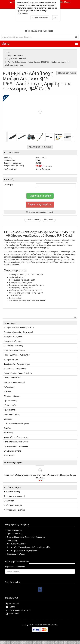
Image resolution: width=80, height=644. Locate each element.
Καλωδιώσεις (9, 387)
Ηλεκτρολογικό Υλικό (12, 378)
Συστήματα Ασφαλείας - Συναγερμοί (18, 332)
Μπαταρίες (8, 419)
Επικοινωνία (12, 603)
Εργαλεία (7, 428)
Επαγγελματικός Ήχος (13, 341)
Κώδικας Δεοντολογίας (15, 554)
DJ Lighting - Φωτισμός (13, 346)
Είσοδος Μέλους (63, 2)
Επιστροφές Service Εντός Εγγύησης (21, 551)
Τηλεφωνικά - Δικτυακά (17, 59)
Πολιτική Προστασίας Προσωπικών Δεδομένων (25, 537)
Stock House (9, 456)
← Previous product (32, 220)
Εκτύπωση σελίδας (67, 73)
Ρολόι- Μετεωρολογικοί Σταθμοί (16, 442)
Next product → (49, 220)
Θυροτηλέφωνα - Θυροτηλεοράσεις (18, 373)
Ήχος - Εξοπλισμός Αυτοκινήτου (17, 355)
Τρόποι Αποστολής (14, 534)
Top (76, 317)
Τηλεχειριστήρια (10, 410)
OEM (38, 160)
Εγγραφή (9, 501)
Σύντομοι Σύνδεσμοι (14, 505)
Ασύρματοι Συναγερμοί (13, 337)
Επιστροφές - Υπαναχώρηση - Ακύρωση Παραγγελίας (28, 547)
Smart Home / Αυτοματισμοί (15, 369)
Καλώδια (7, 392)
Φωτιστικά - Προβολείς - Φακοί (16, 437)
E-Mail (10, 607)
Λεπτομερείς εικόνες (40, 147)
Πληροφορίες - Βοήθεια (15, 510)
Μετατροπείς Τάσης (12, 414)
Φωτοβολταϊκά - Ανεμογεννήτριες (17, 364)
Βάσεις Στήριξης (10, 405)
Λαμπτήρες (8, 433)
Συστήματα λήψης (11, 360)
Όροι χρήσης (12, 540)
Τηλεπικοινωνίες (10, 401)
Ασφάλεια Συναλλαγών (16, 544)
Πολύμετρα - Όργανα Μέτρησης (17, 423)
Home (7, 52)
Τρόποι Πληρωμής (14, 530)
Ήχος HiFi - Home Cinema (14, 350)
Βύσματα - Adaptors (16, 55)
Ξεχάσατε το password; (14, 496)
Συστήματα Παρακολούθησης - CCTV (19, 327)
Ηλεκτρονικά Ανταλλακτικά (14, 382)
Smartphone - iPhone (12, 451)
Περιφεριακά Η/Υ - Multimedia (16, 446)
